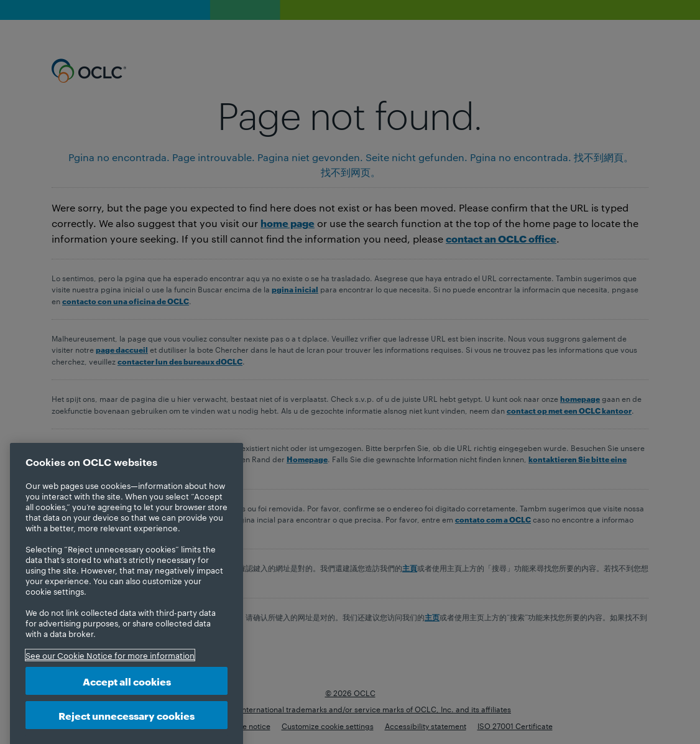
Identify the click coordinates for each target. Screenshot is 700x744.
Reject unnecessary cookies (127, 725)
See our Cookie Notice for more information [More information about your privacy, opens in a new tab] (110, 666)
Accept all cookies (127, 691)
